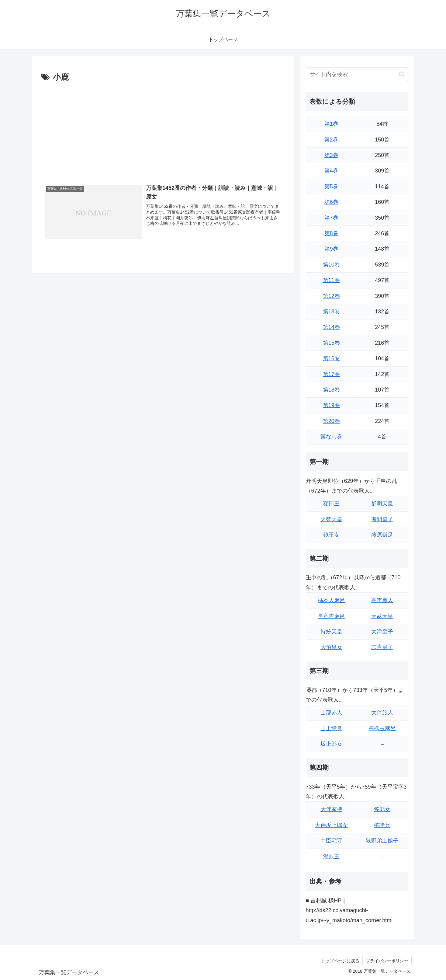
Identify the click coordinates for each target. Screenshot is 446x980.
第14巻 (331, 327)
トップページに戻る (340, 961)
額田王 (331, 504)
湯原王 (331, 856)
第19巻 (331, 405)
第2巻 (331, 140)
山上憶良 (331, 728)
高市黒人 (382, 600)
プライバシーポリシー (387, 961)
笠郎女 (382, 809)
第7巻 (331, 218)
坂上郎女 (331, 744)
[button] (402, 74)
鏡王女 (331, 535)
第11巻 (331, 280)
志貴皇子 (382, 647)
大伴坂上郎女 (331, 825)
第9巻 (331, 249)
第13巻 (331, 312)
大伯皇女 (331, 647)
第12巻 (331, 296)
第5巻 (331, 187)
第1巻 (331, 124)
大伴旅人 (382, 713)
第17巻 (331, 374)
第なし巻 (331, 437)
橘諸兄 (382, 825)
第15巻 (331, 343)
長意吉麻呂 (331, 616)
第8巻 (331, 233)
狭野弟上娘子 (382, 841)
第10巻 (331, 265)
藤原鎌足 (382, 535)
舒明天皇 (382, 504)
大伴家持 (331, 809)
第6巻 (331, 202)
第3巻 (331, 155)
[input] (357, 74)
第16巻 (331, 358)
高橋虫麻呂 (382, 728)
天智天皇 (331, 519)
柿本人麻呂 (331, 600)
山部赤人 (331, 713)
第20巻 (331, 421)
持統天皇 (331, 632)
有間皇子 (382, 519)
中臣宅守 (331, 841)
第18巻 (331, 390)
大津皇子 (382, 632)
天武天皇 (382, 616)
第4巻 (331, 171)
